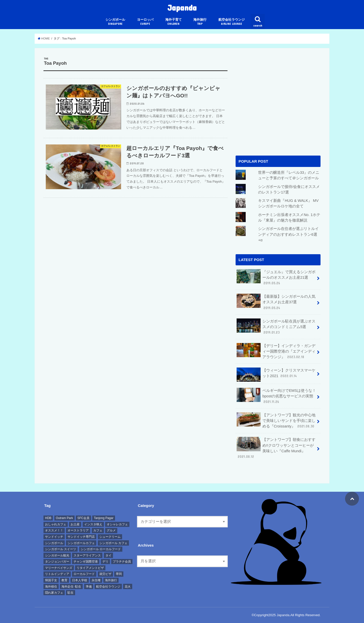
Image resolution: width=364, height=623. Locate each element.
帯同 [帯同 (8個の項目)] (119, 574)
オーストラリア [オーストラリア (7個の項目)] (78, 530)
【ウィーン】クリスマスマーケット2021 (276, 375)
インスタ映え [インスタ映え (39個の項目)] (93, 524)
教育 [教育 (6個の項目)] (64, 580)
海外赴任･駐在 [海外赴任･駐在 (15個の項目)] (71, 587)
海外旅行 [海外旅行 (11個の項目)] (111, 580)
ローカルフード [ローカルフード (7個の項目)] (84, 574)
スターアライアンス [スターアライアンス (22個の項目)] (87, 555)
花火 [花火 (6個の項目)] (128, 587)
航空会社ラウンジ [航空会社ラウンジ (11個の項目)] (108, 587)
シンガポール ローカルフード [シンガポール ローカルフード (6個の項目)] (101, 549)
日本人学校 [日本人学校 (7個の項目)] (80, 580)
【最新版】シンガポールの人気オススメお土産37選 (276, 302)
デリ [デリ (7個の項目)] (105, 562)
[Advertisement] (278, 108)
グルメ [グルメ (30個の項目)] (111, 530)
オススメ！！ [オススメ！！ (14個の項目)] (54, 530)
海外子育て (174, 22)
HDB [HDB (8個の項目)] (48, 518)
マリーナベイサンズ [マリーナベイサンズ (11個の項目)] (59, 568)
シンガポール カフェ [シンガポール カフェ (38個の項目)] (113, 543)
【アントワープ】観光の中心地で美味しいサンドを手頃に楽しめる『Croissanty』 (276, 421)
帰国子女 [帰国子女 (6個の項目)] (51, 580)
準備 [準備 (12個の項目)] (89, 587)
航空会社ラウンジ (232, 22)
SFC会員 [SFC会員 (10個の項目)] (83, 518)
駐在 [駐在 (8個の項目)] (71, 593)
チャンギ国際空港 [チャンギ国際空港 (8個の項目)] (86, 562)
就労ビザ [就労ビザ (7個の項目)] (105, 574)
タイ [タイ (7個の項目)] (108, 555)
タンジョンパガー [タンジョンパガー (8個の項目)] (57, 562)
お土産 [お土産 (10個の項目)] (75, 524)
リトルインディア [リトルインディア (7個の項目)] (57, 574)
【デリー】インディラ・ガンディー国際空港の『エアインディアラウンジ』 (276, 351)
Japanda (182, 7)
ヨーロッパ (145, 22)
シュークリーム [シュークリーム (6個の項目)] (110, 537)
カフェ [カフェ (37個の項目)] (98, 530)
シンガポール (115, 22)
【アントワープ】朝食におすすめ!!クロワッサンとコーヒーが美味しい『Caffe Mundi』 (276, 448)
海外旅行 (200, 22)
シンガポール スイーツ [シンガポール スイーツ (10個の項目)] (61, 549)
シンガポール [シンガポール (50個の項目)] (54, 543)
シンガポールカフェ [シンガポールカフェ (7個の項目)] (81, 543)
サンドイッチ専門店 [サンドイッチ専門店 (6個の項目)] (81, 537)
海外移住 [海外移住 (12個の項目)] (51, 587)
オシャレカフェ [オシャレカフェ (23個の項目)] (117, 524)
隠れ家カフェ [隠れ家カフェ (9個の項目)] (54, 593)
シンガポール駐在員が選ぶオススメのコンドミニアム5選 (276, 327)
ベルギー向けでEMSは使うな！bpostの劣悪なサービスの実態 (276, 396)
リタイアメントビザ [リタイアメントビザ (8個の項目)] (90, 568)
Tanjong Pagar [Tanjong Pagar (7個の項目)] (104, 518)
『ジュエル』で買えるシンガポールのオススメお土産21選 (276, 277)
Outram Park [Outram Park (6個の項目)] (64, 518)
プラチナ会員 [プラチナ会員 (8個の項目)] (122, 562)
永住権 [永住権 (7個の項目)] (96, 580)
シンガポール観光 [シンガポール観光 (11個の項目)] (57, 555)
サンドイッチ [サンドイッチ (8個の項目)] (54, 537)
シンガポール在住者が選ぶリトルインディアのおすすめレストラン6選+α (288, 234)
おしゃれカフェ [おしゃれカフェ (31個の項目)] (56, 524)
